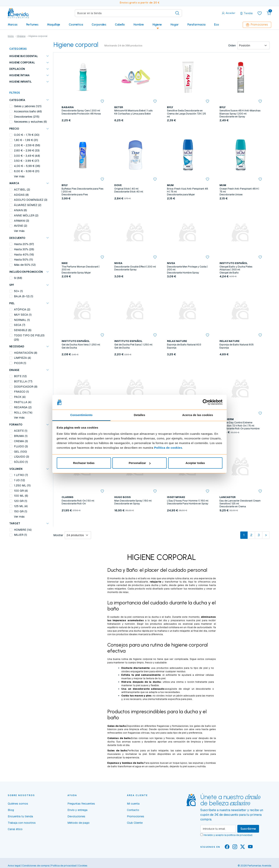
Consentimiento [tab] (81, 415)
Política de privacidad (64, 866)
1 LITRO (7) (21, 475)
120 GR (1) (21, 501)
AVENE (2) (21, 226)
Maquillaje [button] (54, 25)
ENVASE (14, 370)
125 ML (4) (21, 506)
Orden (232, 45)
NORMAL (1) (22, 320)
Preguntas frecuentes (81, 804)
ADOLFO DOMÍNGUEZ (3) (31, 200)
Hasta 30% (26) (24, 249)
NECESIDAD (17, 346)
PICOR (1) (20, 363)
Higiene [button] (157, 25)
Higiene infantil (20, 82)
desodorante (203, 689)
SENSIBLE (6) (23, 330)
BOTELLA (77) (23, 381)
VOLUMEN (16, 469)
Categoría (17, 100)
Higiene (21, 36)
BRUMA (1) (21, 436)
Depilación (17, 69)
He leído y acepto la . (228, 835)
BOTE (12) (20, 376)
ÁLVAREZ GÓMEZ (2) (28, 205)
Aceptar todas (195, 463)
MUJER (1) (20, 535)
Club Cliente (135, 823)
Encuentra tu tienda (20, 816)
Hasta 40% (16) (24, 255)
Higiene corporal (22, 62)
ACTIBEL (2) (22, 190)
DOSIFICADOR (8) (26, 387)
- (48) (27, 156)
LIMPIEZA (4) (22, 358)
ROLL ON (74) (23, 413)
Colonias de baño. (119, 738)
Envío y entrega (77, 810)
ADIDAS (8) (21, 195)
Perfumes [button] (32, 25)
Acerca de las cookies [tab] (198, 415)
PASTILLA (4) (23, 402)
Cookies (83, 866)
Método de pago (78, 823)
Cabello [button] (120, 25)
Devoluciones (76, 816)
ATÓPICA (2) (22, 309)
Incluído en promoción (26, 272)
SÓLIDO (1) (21, 462)
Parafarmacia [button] (196, 25)
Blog (11, 810)
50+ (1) (18, 291)
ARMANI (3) (22, 221)
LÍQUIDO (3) (22, 457)
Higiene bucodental (24, 56)
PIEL (12, 303)
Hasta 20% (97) (24, 244)
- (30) (27, 135)
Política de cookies (168, 448)
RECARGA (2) (23, 407)
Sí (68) (18, 278)
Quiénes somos (18, 804)
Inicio (11, 36)
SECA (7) (20, 325)
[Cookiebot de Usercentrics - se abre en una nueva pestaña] (205, 402)
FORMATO (16, 425)
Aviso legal (14, 866)
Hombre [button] (139, 25)
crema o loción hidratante (192, 682)
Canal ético (15, 829)
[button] (269, 13)
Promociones (257, 25)
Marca (14, 183)
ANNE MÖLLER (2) (26, 215)
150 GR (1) (21, 511)
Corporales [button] (99, 25)
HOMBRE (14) (23, 530)
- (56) (27, 145)
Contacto (133, 810)
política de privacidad (240, 835)
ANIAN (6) (20, 210)
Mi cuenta (133, 804)
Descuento (17, 238)
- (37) (27, 161)
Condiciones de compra (36, 866)
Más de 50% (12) (25, 265)
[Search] (128, 13)
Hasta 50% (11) (23, 260)
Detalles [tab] (139, 415)
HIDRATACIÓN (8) (26, 353)
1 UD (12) (19, 480)
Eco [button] (217, 25)
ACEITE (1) (21, 431)
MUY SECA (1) (23, 315)
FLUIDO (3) (21, 446)
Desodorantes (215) (27, 117)
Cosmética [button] (76, 25)
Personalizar (140, 463)
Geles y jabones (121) (28, 106)
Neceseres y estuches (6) (30, 122)
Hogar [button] (175, 25)
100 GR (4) (21, 491)
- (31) (26, 140)
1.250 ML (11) (22, 485)
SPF (12, 285)
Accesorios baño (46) (28, 111)
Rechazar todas (84, 463)
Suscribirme (248, 829)
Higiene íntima (19, 75)
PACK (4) (20, 397)
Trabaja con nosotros (22, 823)
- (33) (27, 150)
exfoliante (171, 675)
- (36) (27, 166)
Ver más (19, 176)
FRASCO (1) (21, 392)
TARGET (15, 523)
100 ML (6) (21, 496)
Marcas (13, 25)
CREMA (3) (21, 441)
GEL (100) (20, 452)
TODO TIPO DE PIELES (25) (29, 337)
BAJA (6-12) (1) (24, 296)
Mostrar (58, 535)
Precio (14, 129)
